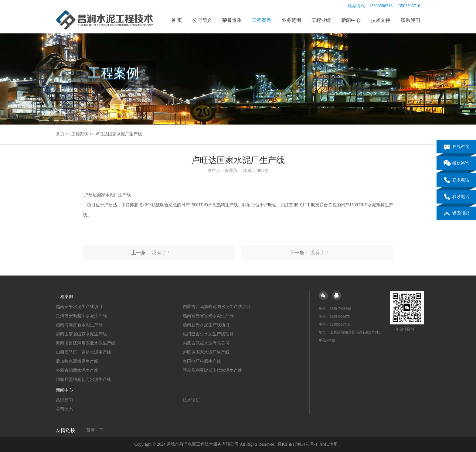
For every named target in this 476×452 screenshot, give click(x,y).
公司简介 (202, 20)
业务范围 (291, 20)
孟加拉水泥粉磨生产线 (77, 361)
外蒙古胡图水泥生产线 (77, 370)
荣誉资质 (232, 20)
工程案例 (262, 20)
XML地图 (328, 444)
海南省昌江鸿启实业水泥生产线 (86, 343)
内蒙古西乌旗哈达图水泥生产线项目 (217, 307)
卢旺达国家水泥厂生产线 (119, 134)
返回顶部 (456, 214)
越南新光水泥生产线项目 (206, 325)
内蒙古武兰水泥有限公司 (206, 343)
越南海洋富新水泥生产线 (79, 325)
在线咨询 (456, 147)
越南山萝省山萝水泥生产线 (81, 334)
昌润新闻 (64, 400)
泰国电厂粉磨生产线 (202, 361)
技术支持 (381, 20)
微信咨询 (456, 164)
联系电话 (456, 180)
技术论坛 (191, 400)
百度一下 (95, 430)
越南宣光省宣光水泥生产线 (208, 316)
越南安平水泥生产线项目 (79, 307)
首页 (60, 134)
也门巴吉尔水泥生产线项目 (208, 334)
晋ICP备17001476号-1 (297, 444)
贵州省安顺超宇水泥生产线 (81, 316)
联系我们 (410, 20)
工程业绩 (321, 20)
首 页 (177, 20)
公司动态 (64, 409)
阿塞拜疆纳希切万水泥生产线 (83, 380)
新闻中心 (351, 20)
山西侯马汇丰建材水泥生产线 (83, 352)
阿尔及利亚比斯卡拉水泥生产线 (212, 370)
